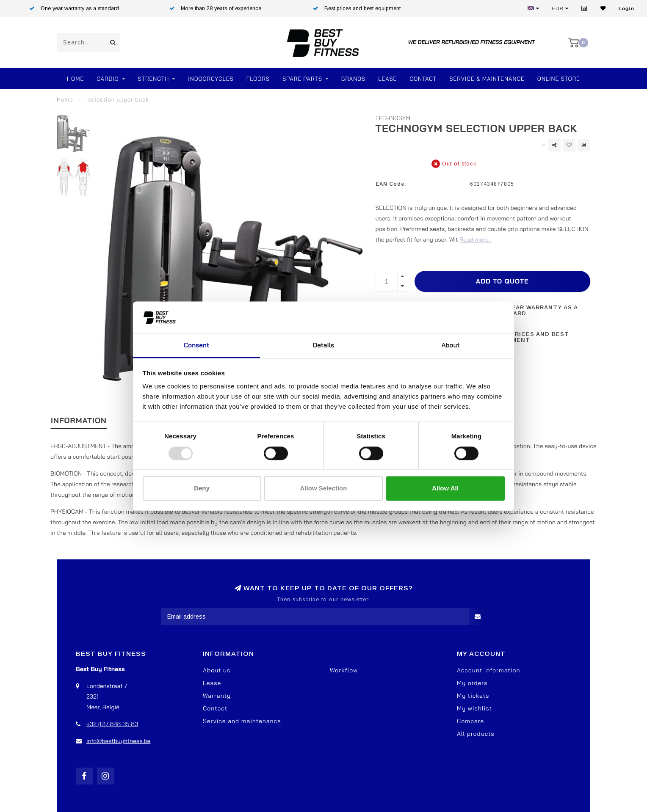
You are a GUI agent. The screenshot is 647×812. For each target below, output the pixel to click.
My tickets (473, 696)
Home (75, 79)
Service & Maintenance (487, 79)
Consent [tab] (196, 345)
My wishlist (474, 708)
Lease (387, 79)
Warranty (217, 696)
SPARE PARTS (302, 79)
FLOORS (258, 79)
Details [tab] (324, 345)
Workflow (344, 670)
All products (476, 734)
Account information (488, 670)
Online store (559, 79)
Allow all (445, 489)
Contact (423, 79)
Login (626, 8)
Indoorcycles (211, 79)
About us (217, 670)
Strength (154, 79)
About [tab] (450, 345)
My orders (472, 683)
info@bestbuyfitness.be (118, 741)
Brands (353, 79)
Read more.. (475, 239)
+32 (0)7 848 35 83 (112, 724)
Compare (470, 721)
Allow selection (324, 489)
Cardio (108, 79)
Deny (202, 489)
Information (79, 420)
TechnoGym (393, 118)
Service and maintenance (242, 721)
